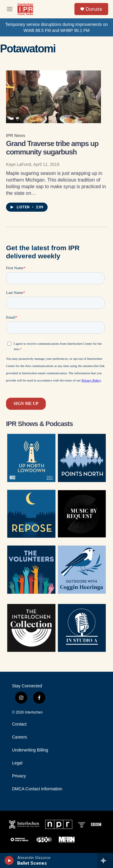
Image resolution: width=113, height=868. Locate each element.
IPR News (16, 135)
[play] (9, 860)
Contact (19, 724)
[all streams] (105, 860)
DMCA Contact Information (37, 789)
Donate (94, 9)
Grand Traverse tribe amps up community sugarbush (52, 148)
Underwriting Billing (30, 750)
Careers (20, 737)
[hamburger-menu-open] (10, 9)
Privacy (19, 776)
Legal (17, 763)
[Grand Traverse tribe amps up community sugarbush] (53, 97)
